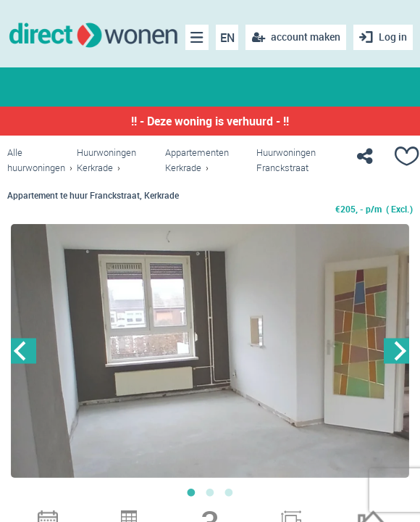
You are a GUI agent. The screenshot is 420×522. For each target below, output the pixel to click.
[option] (210, 351)
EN (227, 38)
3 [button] (229, 492)
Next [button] (396, 351)
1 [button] (191, 492)
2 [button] (210, 492)
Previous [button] (24, 351)
